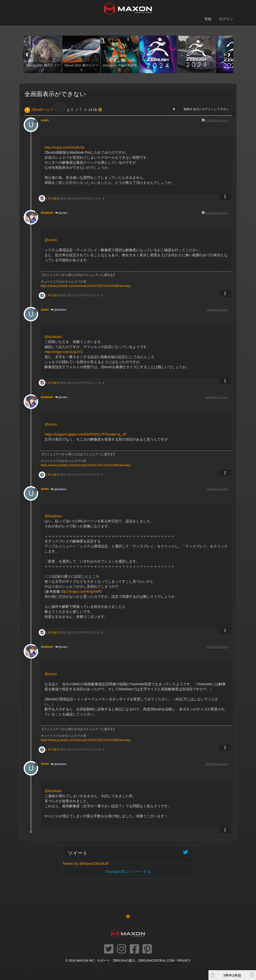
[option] (42, 54)
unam (45, 120)
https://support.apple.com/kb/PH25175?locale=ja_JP (86, 434)
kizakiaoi (47, 213)
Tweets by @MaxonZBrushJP (86, 864)
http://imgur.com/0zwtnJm (65, 147)
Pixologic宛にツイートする (128, 871)
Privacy (184, 961)
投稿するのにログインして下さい (206, 109)
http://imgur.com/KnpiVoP (81, 591)
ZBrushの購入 (124, 961)
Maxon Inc (85, 961)
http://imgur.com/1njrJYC (64, 352)
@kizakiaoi (58, 310)
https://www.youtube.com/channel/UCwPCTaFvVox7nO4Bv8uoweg (85, 286)
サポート (104, 961)
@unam (61, 213)
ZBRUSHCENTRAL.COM (156, 961)
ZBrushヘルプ (42, 110)
